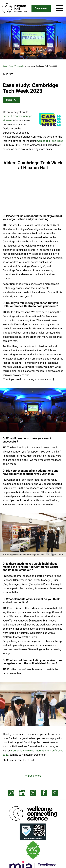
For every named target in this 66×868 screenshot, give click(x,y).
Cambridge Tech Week (50, 141)
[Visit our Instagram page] (11, 793)
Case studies (20, 66)
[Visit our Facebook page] (44, 793)
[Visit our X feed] (33, 793)
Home (5, 66)
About (11, 66)
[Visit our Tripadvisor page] (55, 793)
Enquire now (41, 8)
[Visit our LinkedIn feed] (22, 793)
